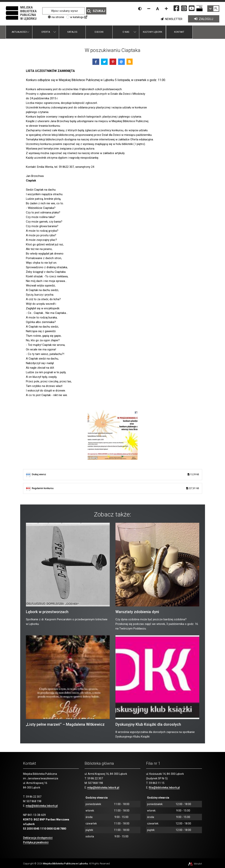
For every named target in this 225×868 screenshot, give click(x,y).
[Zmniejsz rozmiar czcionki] (149, 9)
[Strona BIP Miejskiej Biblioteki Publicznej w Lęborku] (199, 8)
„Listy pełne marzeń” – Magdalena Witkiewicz (65, 724)
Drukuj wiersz (115, 475)
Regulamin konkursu (115, 488)
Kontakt (179, 32)
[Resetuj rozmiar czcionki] (158, 9)
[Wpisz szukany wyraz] (64, 11)
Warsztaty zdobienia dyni (137, 612)
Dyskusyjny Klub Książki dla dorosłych (148, 724)
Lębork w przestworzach (47, 612)
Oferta (46, 32)
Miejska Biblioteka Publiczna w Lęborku (65, 864)
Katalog (72, 32)
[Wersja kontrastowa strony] (140, 9)
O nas (126, 32)
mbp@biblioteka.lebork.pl (42, 806)
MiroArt (195, 864)
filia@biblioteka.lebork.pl (164, 788)
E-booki (99, 32)
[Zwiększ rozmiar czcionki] (166, 9)
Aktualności (19, 32)
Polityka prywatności (36, 842)
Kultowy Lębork (153, 32)
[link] (213, 9)
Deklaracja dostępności (38, 838)
